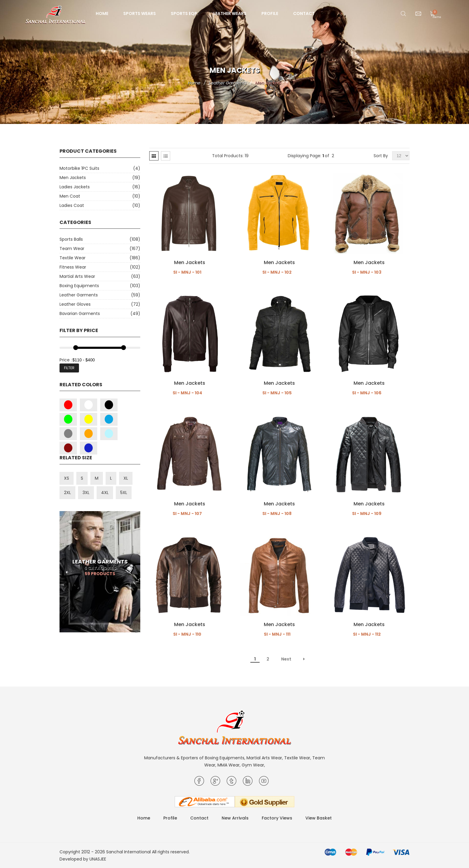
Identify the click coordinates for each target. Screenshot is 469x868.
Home (102, 13)
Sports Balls (71, 239)
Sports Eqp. (185, 13)
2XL (67, 493)
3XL (86, 493)
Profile (270, 13)
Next (286, 659)
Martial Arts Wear (77, 276)
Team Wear (72, 249)
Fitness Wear (73, 267)
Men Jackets (73, 178)
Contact (304, 13)
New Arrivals (235, 818)
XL (126, 478)
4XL (105, 493)
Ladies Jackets (75, 187)
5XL (124, 493)
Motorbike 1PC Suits (79, 168)
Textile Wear (73, 258)
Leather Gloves (75, 304)
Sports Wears (140, 13)
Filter (69, 368)
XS (67, 478)
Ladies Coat (72, 205)
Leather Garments (79, 295)
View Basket (319, 818)
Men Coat (70, 196)
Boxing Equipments (79, 286)
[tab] (154, 156)
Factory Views (277, 818)
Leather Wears (230, 13)
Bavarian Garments (80, 313)
